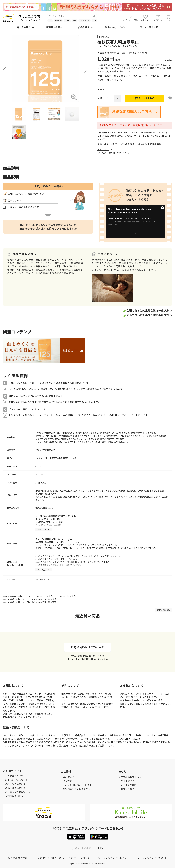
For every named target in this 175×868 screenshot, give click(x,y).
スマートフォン (81, 848)
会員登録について (14, 776)
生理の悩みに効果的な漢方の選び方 (148, 311)
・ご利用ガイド (126, 781)
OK (135, 234)
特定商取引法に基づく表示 (50, 858)
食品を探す (85, 28)
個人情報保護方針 (18, 858)
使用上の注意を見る (44, 508)
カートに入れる (146, 98)
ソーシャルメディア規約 (150, 858)
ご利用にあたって (14, 796)
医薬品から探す (56, 28)
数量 (100, 98)
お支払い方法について (16, 780)
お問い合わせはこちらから (87, 647)
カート (168, 18)
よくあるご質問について (18, 792)
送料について (105, 150)
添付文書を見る (42, 580)
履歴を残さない (164, 610)
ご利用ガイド (158, 18)
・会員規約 (66, 781)
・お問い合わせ (126, 789)
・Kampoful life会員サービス (75, 785)
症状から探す (26, 28)
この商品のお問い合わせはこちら (114, 153)
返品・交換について (15, 788)
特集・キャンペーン (115, 28)
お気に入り (146, 18)
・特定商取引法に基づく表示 (75, 789)
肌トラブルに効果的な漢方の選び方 (148, 315)
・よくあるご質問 (128, 785)
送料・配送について (15, 784)
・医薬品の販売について (131, 777)
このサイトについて (79, 858)
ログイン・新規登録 (131, 18)
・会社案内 (66, 777)
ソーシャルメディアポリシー (113, 858)
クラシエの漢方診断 (148, 28)
